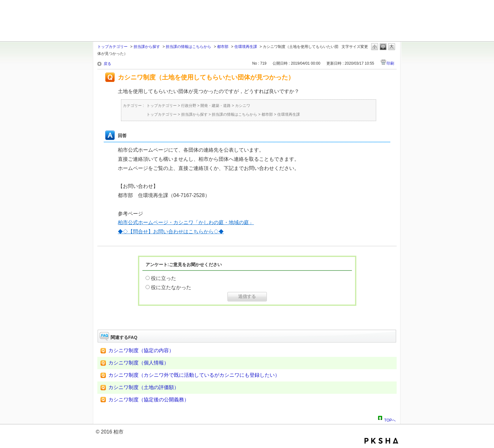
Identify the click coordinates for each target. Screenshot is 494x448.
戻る (107, 64)
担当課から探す (147, 47)
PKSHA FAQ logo (381, 441)
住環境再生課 (246, 47)
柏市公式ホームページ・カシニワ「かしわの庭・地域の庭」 (186, 222)
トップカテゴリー (112, 47)
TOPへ (390, 419)
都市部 (223, 47)
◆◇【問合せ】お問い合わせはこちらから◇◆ (171, 232)
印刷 (390, 63)
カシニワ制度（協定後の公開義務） (149, 400)
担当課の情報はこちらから (188, 47)
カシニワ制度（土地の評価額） (144, 387)
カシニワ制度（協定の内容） (141, 350)
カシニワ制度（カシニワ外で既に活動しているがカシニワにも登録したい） (194, 375)
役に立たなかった (171, 287)
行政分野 (189, 106)
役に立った (164, 278)
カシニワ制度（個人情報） (139, 363)
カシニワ (243, 106)
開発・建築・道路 (215, 106)
